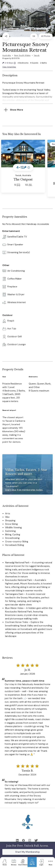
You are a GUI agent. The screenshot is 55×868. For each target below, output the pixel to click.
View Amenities (9, 67)
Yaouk (37, 55)
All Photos (46, 36)
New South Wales (22, 55)
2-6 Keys (9, 63)
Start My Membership (27, 852)
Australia (7, 55)
